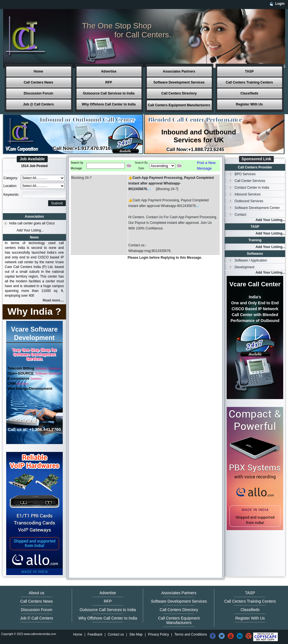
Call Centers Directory (179, 93)
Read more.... (53, 300)
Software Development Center (257, 208)
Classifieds (249, 93)
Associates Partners (179, 71)
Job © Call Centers (37, 618)
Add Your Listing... (30, 230)
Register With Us (249, 104)
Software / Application (251, 260)
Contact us (116, 634)
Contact (240, 215)
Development (245, 267)
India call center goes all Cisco (32, 223)
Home (38, 71)
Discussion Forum (38, 93)
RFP (109, 82)
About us (36, 593)
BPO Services (245, 174)
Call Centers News (38, 82)
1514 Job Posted (34, 166)
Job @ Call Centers (39, 104)
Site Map (136, 634)
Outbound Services (249, 201)
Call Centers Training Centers (249, 82)
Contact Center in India (252, 188)
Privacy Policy (158, 634)
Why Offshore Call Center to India (109, 104)
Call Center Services (250, 181)
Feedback (95, 634)
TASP (249, 71)
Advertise (109, 71)
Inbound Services (248, 194)
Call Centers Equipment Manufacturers (179, 105)
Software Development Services (179, 82)
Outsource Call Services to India (109, 93)
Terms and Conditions (191, 634)
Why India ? (34, 311)
